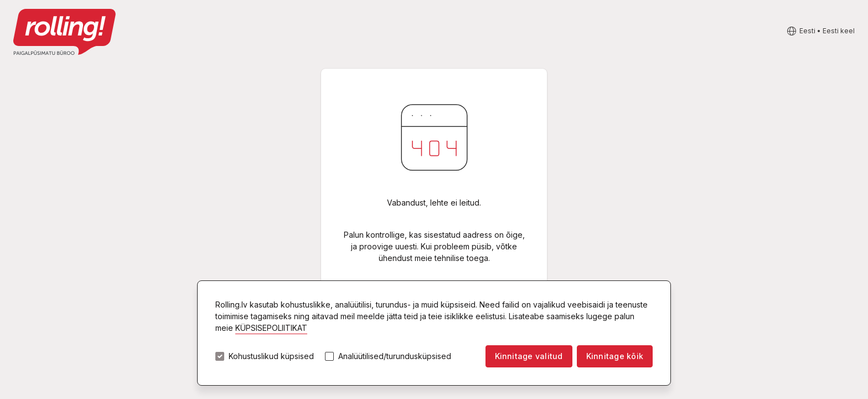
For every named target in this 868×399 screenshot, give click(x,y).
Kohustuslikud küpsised (271, 356)
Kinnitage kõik (615, 356)
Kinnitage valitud (529, 356)
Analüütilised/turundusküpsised (395, 356)
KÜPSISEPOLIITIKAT (271, 328)
